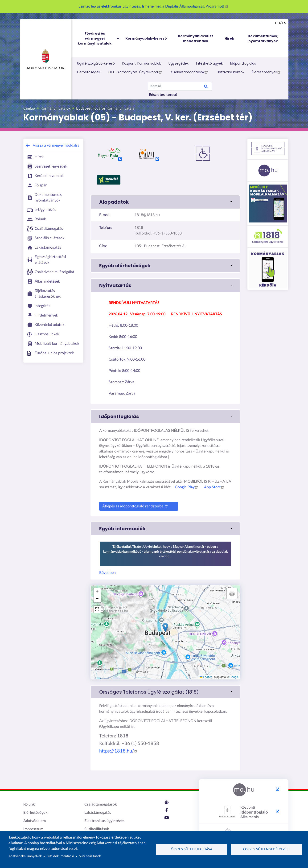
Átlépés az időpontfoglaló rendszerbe (136, 506)
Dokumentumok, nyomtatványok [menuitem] (263, 39)
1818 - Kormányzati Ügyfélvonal (136, 72)
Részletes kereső (163, 95)
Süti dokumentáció (60, 856)
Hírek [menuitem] (229, 38)
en (284, 23)
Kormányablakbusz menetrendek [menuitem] (196, 39)
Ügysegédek (179, 63)
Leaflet (206, 677)
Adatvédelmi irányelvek (25, 856)
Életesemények (267, 72)
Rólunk (29, 804)
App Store (215, 487)
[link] (165, 692)
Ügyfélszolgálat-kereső (96, 63)
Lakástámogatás (98, 813)
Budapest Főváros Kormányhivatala (105, 108)
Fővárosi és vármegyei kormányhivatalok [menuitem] (99, 39)
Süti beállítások (90, 856)
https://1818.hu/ (119, 751)
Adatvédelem (35, 821)
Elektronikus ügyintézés (104, 821)
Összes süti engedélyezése (267, 849)
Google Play (187, 487)
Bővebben (107, 573)
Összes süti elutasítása (191, 849)
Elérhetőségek (89, 72)
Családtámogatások (190, 72)
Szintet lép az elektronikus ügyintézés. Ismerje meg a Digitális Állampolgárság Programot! (154, 6)
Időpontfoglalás (243, 63)
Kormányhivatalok (46, 59)
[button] (165, 202)
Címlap (29, 108)
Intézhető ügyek (209, 63)
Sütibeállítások (97, 829)
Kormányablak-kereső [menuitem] (146, 38)
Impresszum (33, 829)
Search (206, 87)
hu (277, 23)
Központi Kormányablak (142, 63)
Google (234, 677)
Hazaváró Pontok (231, 72)
